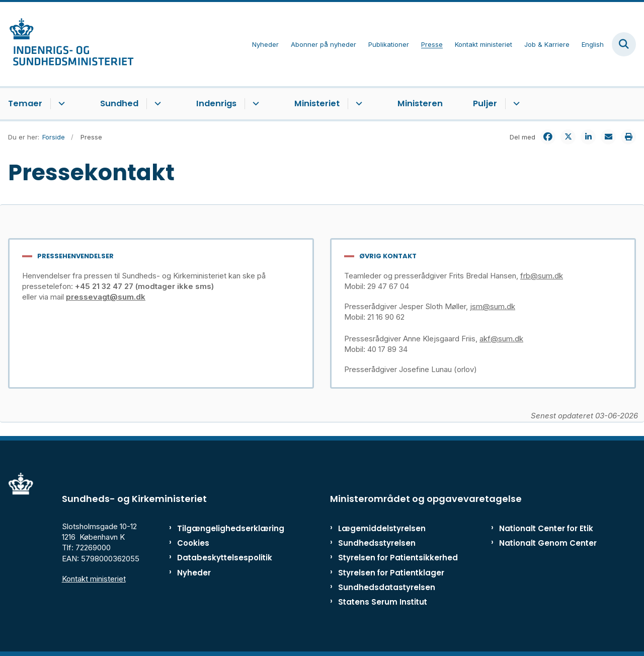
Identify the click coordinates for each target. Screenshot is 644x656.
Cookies (193, 543)
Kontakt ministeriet (94, 579)
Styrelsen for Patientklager (391, 573)
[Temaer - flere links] (60, 104)
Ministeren (420, 103)
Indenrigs (216, 103)
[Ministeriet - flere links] (357, 104)
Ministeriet (317, 103)
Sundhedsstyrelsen (377, 543)
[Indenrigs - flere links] (254, 104)
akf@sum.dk (501, 339)
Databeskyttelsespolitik (219, 558)
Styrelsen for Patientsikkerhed (398, 558)
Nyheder (194, 573)
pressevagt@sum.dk (106, 297)
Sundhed (119, 103)
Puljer (485, 103)
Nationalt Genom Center (548, 543)
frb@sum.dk (542, 276)
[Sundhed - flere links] (156, 104)
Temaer (25, 103)
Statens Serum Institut (383, 602)
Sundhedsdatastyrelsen (387, 587)
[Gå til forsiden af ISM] (67, 44)
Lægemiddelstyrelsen (382, 528)
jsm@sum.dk (493, 306)
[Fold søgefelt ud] (624, 44)
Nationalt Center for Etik (546, 528)
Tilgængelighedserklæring (219, 528)
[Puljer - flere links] (515, 104)
